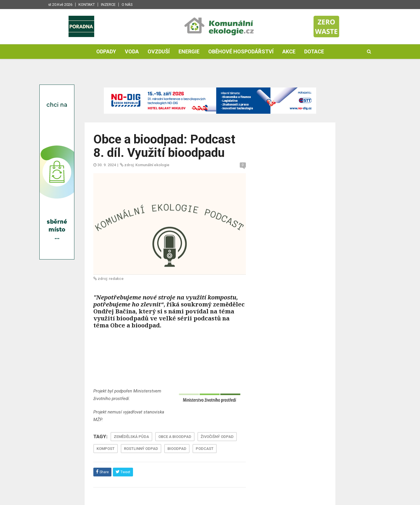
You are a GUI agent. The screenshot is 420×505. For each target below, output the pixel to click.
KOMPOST (106, 449)
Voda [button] (132, 51)
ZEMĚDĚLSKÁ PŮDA (131, 437)
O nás (127, 5)
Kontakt (87, 5)
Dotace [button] (314, 51)
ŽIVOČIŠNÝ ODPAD (217, 437)
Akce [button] (289, 51)
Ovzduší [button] (159, 51)
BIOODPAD (177, 449)
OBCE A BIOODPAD (175, 437)
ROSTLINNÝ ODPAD (141, 449)
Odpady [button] (106, 51)
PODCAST (205, 449)
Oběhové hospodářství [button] (241, 51)
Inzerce (108, 5)
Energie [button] (189, 51)
